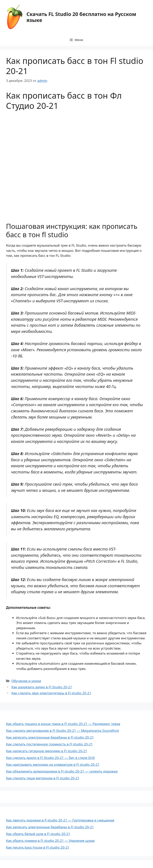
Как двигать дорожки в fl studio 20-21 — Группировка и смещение (60, 820)
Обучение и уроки (26, 681)
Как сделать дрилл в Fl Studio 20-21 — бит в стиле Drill (50, 758)
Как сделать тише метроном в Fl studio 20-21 (43, 778)
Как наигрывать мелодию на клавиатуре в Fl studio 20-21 (53, 764)
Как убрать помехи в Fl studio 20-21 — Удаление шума (50, 841)
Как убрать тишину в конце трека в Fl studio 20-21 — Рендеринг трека (63, 724)
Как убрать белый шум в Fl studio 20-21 (38, 834)
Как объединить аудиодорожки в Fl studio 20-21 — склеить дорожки (62, 771)
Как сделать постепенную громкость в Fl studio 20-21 (49, 744)
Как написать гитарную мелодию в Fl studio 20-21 (47, 751)
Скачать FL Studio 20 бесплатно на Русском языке (81, 17)
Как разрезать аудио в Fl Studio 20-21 (42, 687)
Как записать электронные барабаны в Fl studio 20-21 (50, 737)
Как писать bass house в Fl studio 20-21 (38, 847)
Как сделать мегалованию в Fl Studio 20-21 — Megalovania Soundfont (62, 731)
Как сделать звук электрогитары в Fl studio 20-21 (51, 693)
